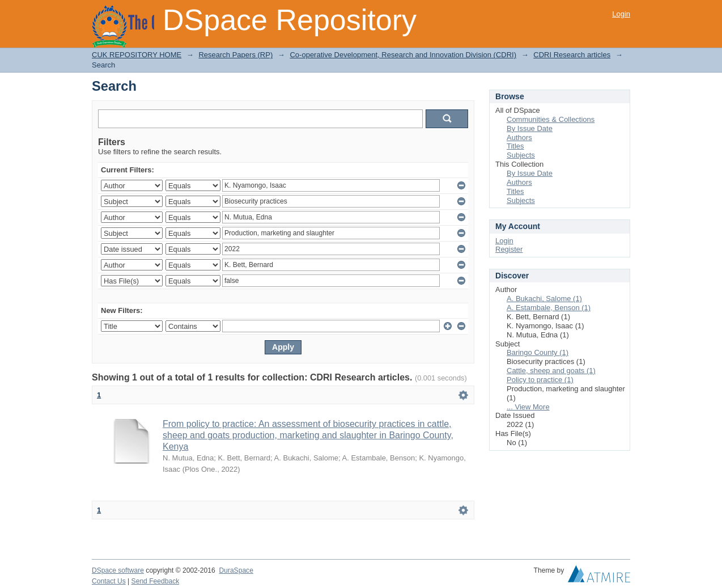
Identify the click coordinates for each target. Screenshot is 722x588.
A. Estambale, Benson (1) (549, 308)
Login (621, 14)
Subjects (521, 155)
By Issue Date (530, 128)
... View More (528, 407)
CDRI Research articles (572, 55)
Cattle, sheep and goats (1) (551, 371)
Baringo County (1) (538, 352)
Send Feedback (156, 581)
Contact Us (109, 581)
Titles (515, 146)
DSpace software (118, 570)
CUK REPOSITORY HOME (137, 55)
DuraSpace (236, 570)
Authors (519, 138)
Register (509, 249)
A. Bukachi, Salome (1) (544, 299)
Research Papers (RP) (235, 55)
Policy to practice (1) (540, 380)
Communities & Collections (551, 119)
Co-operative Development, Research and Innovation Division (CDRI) (403, 55)
